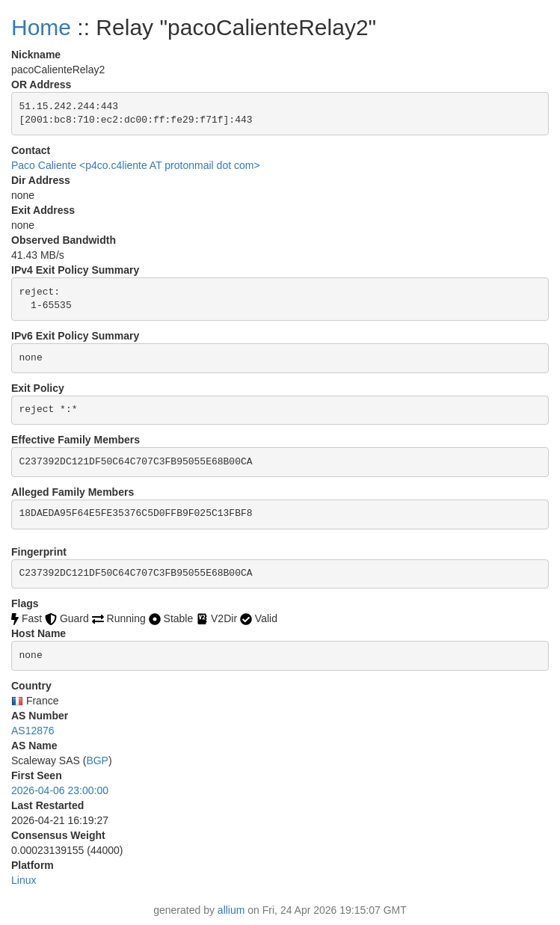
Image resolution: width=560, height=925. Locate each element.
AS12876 (33, 731)
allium (231, 910)
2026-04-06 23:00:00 (60, 790)
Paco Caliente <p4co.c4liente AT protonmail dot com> (136, 165)
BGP (97, 760)
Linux (24, 880)
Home (41, 27)
